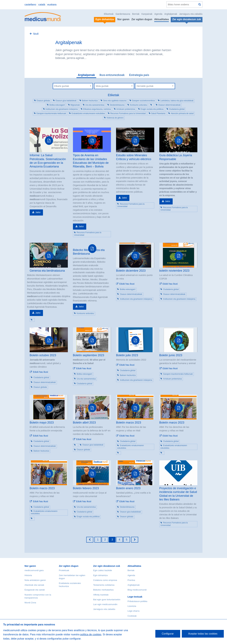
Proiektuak (64, 570)
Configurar (168, 634)
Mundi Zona (30, 603)
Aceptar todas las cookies (203, 634)
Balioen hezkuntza (90, 101)
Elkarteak (109, 14)
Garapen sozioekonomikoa (143, 101)
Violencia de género (115, 118)
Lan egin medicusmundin (105, 604)
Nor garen (123, 19)
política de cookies (91, 634)
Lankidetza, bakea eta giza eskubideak (177, 101)
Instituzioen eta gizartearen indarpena (62, 109)
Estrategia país (139, 75)
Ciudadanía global (177, 109)
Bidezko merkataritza (103, 590)
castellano (30, 5)
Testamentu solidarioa (104, 585)
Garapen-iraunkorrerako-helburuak (51, 113)
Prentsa (131, 580)
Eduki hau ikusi (127, 284)
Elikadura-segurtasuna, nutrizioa (97, 109)
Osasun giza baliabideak (66, 101)
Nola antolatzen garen (35, 580)
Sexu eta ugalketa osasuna (115, 101)
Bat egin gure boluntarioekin (107, 600)
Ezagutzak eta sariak (35, 590)
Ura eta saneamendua (95, 105)
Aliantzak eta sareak (34, 585)
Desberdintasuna (117, 105)
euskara (52, 5)
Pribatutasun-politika (137, 601)
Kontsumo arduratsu (139, 105)
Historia (28, 575)
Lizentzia (132, 606)
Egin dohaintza (100, 575)
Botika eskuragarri (57, 105)
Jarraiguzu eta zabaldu (191, 14)
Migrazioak (75, 105)
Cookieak (132, 616)
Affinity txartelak (101, 595)
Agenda (158, 14)
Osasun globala (43, 101)
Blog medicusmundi (137, 590)
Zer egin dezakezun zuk (107, 566)
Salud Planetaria (158, 113)
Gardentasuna (123, 14)
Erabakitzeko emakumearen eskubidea (88, 113)
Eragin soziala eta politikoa (152, 109)
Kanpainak (147, 14)
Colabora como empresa (105, 580)
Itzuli (36, 34)
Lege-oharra (133, 611)
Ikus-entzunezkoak (112, 75)
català (42, 5)
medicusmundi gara (34, 570)
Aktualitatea (162, 19)
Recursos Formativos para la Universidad (128, 113)
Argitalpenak (171, 14)
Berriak (136, 14)
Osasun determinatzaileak (169, 105)
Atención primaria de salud (182, 113)
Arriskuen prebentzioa (126, 109)
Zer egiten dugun (142, 19)
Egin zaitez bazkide (103, 570)
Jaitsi (38, 212)
